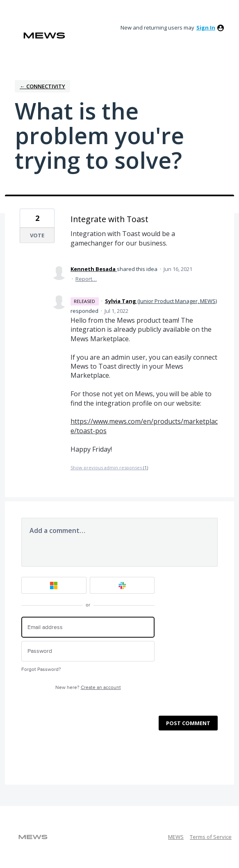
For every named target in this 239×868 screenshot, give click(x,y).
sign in (206, 28)
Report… (86, 279)
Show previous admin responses (109, 467)
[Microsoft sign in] (54, 585)
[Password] (88, 651)
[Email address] (88, 627)
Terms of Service (211, 837)
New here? (88, 688)
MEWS (176, 837)
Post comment (188, 723)
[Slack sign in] (122, 585)
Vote (37, 235)
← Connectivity (42, 86)
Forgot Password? (41, 669)
